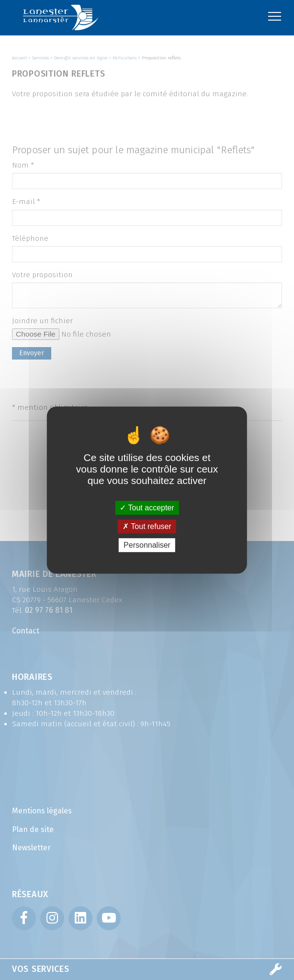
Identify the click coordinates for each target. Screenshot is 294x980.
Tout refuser (147, 526)
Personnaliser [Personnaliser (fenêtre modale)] (147, 545)
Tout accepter (147, 508)
